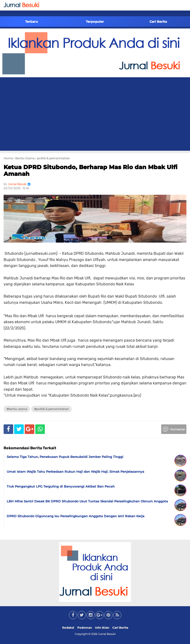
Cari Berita (158, 22)
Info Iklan (102, 628)
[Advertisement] (95, 115)
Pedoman (85, 628)
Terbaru (32, 22)
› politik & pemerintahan (53, 158)
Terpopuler (95, 22)
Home (8, 158)
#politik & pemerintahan (51, 409)
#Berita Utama (17, 409)
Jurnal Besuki (107, 634)
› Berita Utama (24, 158)
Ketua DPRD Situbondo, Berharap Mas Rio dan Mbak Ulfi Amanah (90, 171)
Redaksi (68, 628)
